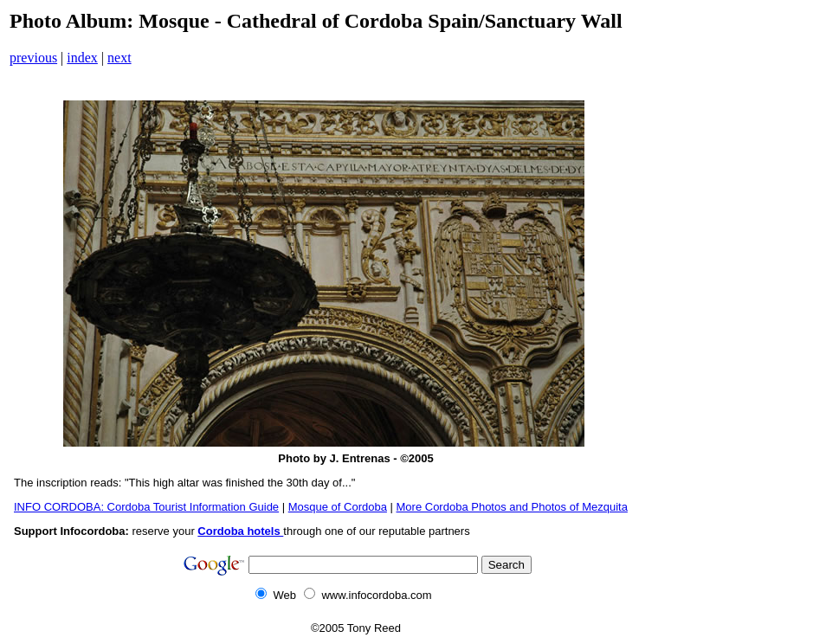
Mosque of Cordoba (338, 507)
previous (33, 58)
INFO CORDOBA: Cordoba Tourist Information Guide (146, 507)
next (119, 58)
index (82, 58)
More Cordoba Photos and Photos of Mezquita (512, 507)
